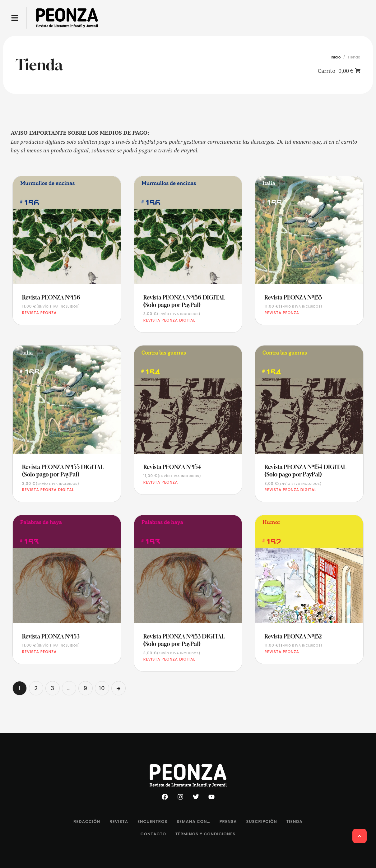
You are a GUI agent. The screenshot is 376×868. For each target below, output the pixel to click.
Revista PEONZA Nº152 (293, 636)
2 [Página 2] (36, 688)
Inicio (336, 57)
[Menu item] (87, 822)
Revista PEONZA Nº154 (172, 467)
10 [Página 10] (102, 688)
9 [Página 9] (86, 688)
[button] (15, 18)
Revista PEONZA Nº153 (51, 636)
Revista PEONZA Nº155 (293, 297)
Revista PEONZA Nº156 (51, 297)
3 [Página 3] (53, 688)
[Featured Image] (67, 230)
